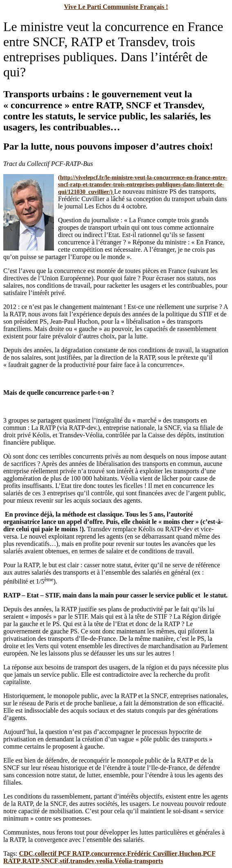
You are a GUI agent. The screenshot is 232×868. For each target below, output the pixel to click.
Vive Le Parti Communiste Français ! (116, 7)
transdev (83, 861)
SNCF (50, 861)
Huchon (190, 853)
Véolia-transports (138, 861)
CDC (26, 853)
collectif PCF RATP (62, 853)
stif (64, 861)
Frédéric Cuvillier (152, 853)
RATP (31, 861)
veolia (104, 861)
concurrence (108, 853)
